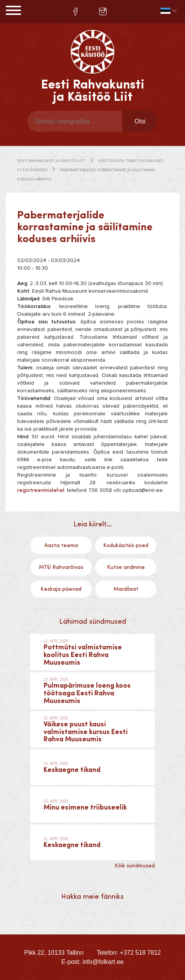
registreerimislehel (41, 490)
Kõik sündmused (135, 866)
